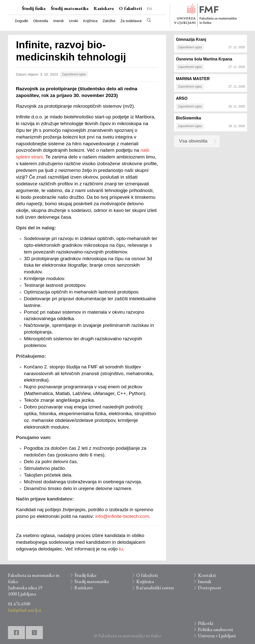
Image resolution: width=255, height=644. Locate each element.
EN (149, 9)
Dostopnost (210, 588)
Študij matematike (70, 8)
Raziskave (104, 8)
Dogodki (22, 21)
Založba (109, 21)
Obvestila (41, 21)
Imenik (59, 21)
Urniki (74, 21)
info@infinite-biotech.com (122, 516)
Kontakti (207, 575)
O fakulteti (130, 8)
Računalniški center (155, 588)
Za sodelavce (131, 21)
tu (121, 549)
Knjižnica (90, 21)
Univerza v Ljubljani (217, 636)
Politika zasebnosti (215, 629)
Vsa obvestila (193, 141)
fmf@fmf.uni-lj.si (25, 610)
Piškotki (206, 623)
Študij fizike (34, 8)
